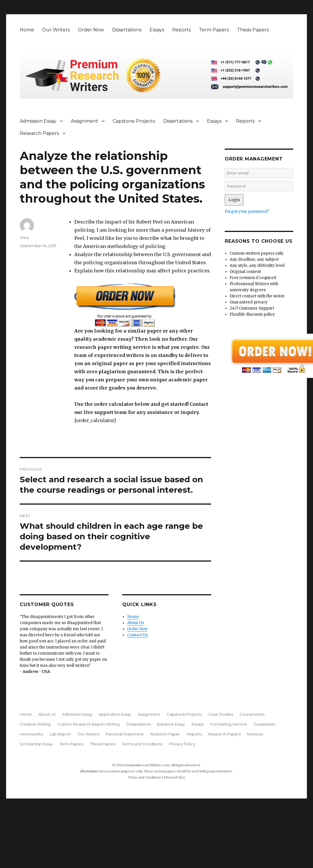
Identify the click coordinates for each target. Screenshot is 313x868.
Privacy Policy (182, 744)
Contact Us (137, 635)
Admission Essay (38, 121)
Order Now (91, 30)
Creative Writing (35, 724)
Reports (181, 30)
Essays (157, 30)
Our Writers (56, 30)
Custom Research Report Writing (88, 724)
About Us (136, 623)
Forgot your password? (247, 211)
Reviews (255, 734)
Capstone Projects (134, 121)
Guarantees (264, 724)
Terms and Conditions (142, 744)
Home (27, 30)
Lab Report (60, 734)
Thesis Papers (253, 30)
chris (24, 237)
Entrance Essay (171, 724)
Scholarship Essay (36, 744)
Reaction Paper (165, 734)
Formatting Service (229, 724)
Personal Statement (125, 734)
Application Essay (115, 714)
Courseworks (252, 714)
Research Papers (39, 133)
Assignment (84, 121)
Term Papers (214, 30)
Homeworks (31, 734)
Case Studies (221, 714)
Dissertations (127, 30)
